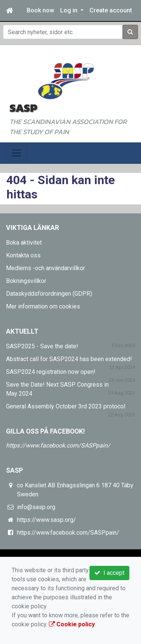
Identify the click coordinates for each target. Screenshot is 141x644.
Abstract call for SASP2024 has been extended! (69, 359)
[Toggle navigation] (17, 153)
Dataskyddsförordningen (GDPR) (49, 294)
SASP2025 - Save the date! (42, 346)
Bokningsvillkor (26, 281)
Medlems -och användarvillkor (45, 268)
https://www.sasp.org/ (46, 520)
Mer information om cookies (43, 306)
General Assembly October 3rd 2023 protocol (66, 406)
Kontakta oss (23, 255)
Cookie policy (72, 624)
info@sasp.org (36, 507)
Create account (111, 10)
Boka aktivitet (24, 243)
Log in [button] (70, 10)
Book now (40, 10)
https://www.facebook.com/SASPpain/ (58, 445)
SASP (23, 108)
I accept (109, 573)
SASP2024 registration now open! (51, 372)
